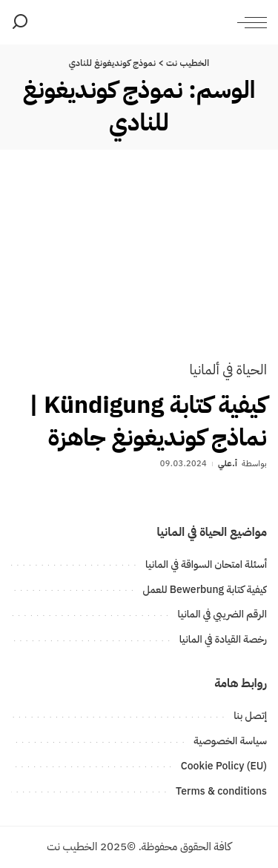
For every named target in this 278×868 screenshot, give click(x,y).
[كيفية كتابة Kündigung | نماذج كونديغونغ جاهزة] (139, 266)
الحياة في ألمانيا (228, 370)
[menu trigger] (248, 22)
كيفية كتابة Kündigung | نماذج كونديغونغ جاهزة (148, 421)
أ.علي (228, 464)
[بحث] (20, 22)
